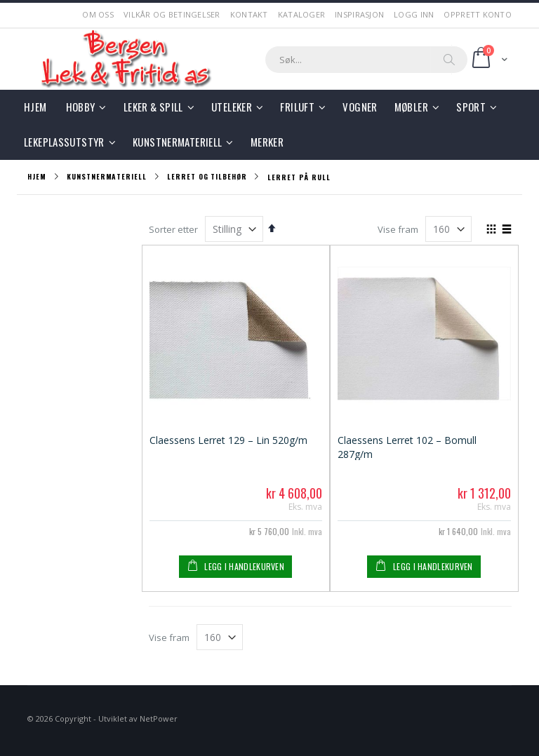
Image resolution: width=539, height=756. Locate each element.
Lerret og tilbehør (207, 177)
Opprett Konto (478, 14)
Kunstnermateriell (106, 177)
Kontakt (249, 14)
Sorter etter (173, 229)
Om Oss (98, 14)
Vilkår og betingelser (172, 14)
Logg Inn (414, 14)
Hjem (37, 176)
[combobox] (366, 60)
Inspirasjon (359, 14)
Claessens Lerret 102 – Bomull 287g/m (407, 447)
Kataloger (301, 14)
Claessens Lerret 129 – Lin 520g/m (228, 440)
